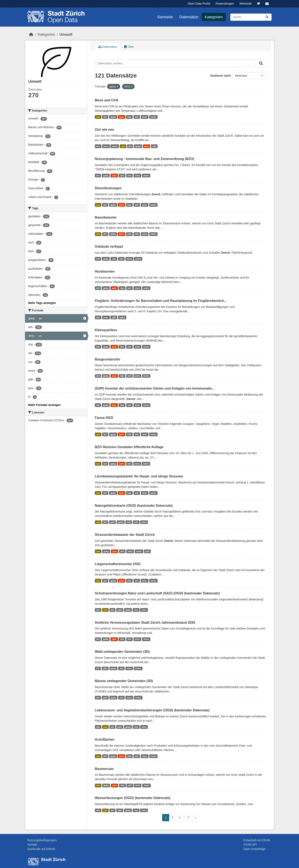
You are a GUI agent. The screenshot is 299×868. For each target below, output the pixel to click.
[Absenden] (267, 17)
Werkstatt (246, 4)
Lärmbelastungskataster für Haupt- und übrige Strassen (139, 476)
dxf (105, 117)
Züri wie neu (105, 130)
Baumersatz (104, 769)
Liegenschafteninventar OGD (118, 564)
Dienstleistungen (108, 188)
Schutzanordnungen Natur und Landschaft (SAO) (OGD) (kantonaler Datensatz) (157, 593)
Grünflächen (105, 740)
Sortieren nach (220, 76)
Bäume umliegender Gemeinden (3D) (124, 681)
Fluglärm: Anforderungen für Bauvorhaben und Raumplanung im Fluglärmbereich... (161, 301)
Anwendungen (225, 4)
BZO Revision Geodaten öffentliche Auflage (129, 447)
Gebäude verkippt (109, 247)
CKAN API (250, 845)
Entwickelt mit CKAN (257, 840)
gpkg (113, 117)
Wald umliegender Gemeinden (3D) (122, 652)
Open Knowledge (254, 849)
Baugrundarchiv (108, 359)
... (184, 816)
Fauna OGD (104, 418)
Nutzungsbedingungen (42, 840)
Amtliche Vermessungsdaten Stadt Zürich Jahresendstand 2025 (145, 623)
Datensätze (189, 17)
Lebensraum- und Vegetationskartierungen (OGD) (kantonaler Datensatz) (152, 710)
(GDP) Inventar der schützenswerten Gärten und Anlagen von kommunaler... (155, 388)
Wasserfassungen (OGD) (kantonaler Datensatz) (133, 798)
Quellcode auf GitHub (41, 849)
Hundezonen (105, 271)
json (121, 117)
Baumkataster (106, 217)
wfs (137, 117)
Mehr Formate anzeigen (44, 405)
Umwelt (66, 34)
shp (129, 117)
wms (145, 117)
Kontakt (32, 845)
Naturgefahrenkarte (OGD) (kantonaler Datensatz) (134, 506)
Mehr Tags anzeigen (42, 303)
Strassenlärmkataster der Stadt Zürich (125, 535)
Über (129, 47)
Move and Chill (107, 100)
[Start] (31, 34)
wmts (153, 117)
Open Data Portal (199, 4)
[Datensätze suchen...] (251, 17)
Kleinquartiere (106, 330)
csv (98, 117)
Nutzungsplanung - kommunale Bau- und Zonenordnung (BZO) (145, 159)
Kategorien (214, 17)
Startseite (165, 17)
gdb (114, 317)
